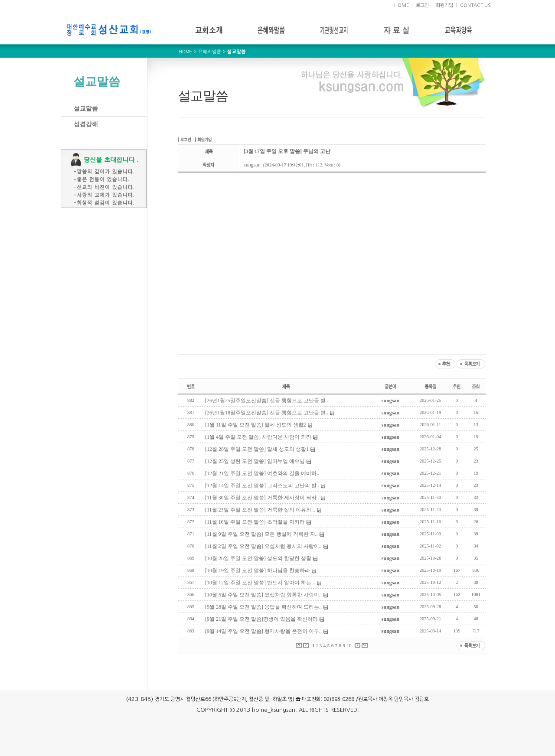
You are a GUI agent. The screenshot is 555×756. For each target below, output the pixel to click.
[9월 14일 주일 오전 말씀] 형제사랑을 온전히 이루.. (263, 631)
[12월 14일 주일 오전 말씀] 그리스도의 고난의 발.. (262, 486)
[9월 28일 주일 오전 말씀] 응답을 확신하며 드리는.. (263, 607)
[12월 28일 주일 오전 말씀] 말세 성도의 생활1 (257, 449)
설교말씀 (86, 109)
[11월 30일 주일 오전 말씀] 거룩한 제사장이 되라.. (262, 498)
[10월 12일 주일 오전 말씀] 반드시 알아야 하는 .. (260, 583)
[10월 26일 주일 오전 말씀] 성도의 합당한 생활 (258, 558)
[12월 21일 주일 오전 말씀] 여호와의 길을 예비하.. (262, 473)
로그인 (422, 5)
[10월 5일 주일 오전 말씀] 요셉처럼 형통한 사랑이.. (263, 595)
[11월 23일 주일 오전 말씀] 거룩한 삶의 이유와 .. (260, 510)
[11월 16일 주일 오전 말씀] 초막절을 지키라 (255, 522)
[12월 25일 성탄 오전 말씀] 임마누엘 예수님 (255, 461)
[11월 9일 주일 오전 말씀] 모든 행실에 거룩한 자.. (261, 534)
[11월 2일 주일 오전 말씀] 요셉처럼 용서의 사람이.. (263, 546)
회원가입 (444, 5)
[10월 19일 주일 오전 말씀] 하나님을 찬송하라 (258, 570)
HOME (402, 5)
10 (349, 646)
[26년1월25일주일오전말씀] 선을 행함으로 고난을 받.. (267, 401)
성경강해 (86, 124)
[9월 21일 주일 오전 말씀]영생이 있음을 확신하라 (261, 619)
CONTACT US (475, 5)
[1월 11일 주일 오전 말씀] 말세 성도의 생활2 (256, 425)
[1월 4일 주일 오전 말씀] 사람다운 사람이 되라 (258, 437)
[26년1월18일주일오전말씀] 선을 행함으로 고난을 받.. (267, 413)
